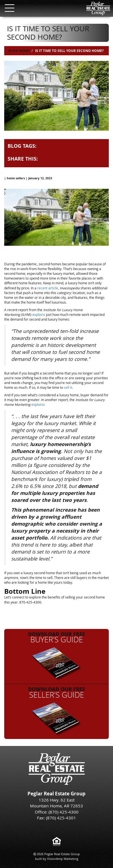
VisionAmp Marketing (63, 859)
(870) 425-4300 (64, 812)
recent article (48, 288)
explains (39, 314)
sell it (68, 387)
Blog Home (19, 51)
